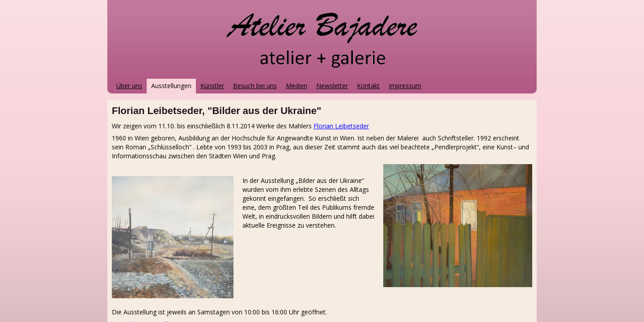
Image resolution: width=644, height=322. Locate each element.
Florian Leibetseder (341, 126)
